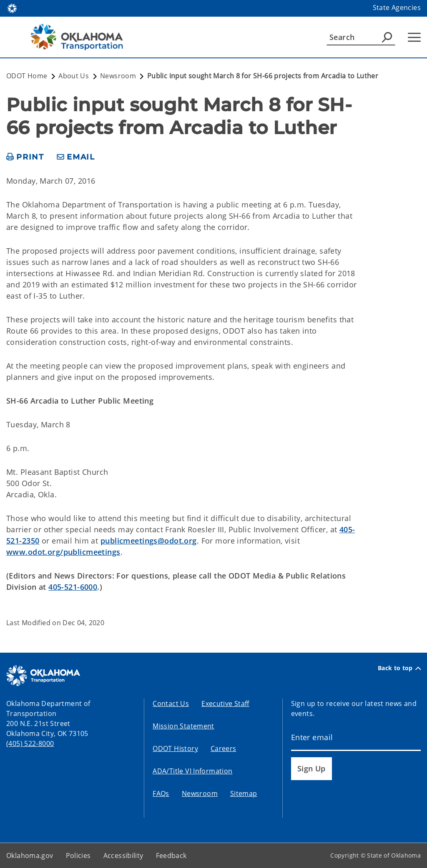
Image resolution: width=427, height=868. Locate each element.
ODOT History (175, 748)
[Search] (361, 37)
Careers (224, 748)
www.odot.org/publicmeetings (63, 552)
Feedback (171, 856)
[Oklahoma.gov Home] (12, 8)
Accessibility (123, 856)
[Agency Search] (387, 37)
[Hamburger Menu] (414, 37)
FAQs (161, 793)
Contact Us (171, 703)
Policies (78, 856)
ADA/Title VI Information (192, 771)
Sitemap (244, 793)
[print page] (25, 157)
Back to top (399, 668)
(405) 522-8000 (30, 743)
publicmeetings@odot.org (149, 541)
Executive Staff (225, 703)
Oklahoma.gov (30, 856)
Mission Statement (183, 726)
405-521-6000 (73, 587)
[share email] (76, 157)
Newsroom (200, 793)
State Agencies (397, 7)
